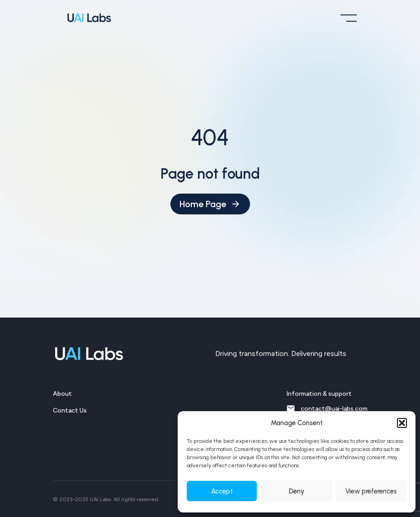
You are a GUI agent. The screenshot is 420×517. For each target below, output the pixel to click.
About (62, 394)
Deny (297, 491)
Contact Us (70, 410)
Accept (222, 491)
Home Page (210, 204)
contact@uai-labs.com (327, 408)
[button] (402, 423)
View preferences (371, 491)
